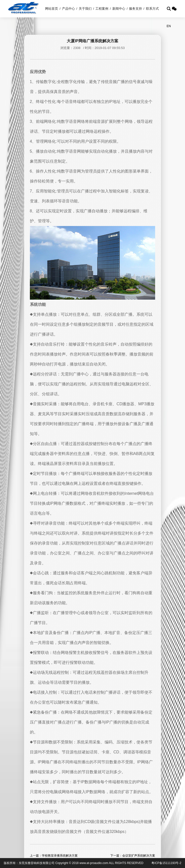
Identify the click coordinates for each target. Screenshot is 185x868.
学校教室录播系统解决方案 (60, 856)
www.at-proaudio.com (94, 863)
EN (169, 26)
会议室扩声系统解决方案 (139, 856)
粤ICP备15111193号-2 (166, 863)
